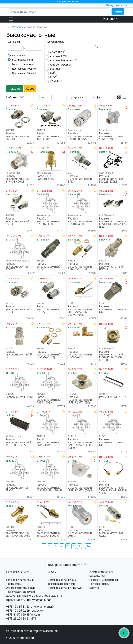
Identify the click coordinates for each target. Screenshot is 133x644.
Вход (109, 5)
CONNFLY (56, 81)
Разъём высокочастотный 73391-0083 (49, 400)
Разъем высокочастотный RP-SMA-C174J (49, 354)
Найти (118, 11)
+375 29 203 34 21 (18, 619)
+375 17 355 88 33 (18, 607)
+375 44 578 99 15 (18, 615)
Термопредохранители (61, 584)
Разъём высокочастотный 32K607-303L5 (49, 221)
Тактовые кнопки (99, 584)
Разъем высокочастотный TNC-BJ (17, 488)
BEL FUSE (56, 69)
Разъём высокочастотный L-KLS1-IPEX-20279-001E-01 (113, 356)
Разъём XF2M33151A (19, 397)
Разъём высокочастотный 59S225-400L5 (111, 179)
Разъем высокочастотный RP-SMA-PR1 (80, 354)
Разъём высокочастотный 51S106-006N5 (80, 136)
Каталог (111, 18)
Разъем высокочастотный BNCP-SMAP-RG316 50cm (80, 444)
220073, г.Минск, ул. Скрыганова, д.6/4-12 (34, 596)
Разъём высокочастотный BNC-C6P (17, 309)
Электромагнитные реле (21, 588)
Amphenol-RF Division (64, 60)
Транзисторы (14, 584)
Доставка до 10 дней (24, 69)
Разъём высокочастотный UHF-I (80, 533)
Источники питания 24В (20, 580)
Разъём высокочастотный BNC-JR (111, 267)
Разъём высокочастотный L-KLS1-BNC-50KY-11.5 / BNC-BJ (113, 223)
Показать (15, 89)
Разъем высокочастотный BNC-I (49, 267)
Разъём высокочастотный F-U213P (113, 533)
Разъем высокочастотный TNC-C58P (49, 136)
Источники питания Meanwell (65, 588)
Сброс (30, 89)
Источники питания (18, 572)
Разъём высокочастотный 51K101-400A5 (17, 179)
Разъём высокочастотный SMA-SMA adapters (18, 533)
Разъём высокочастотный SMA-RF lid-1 (49, 442)
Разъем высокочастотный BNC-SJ (49, 309)
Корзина (121, 5)
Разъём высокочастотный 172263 (17, 267)
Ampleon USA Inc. (61, 65)
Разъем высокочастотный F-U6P (113, 309)
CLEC (54, 77)
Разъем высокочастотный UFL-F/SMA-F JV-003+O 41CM (80, 311)
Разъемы (17, 27)
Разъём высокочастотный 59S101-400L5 (80, 221)
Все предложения (22, 60)
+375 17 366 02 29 (18, 611)
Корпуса (94, 588)
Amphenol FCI (59, 56)
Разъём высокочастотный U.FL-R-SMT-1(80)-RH (50, 488)
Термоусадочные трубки (21, 592)
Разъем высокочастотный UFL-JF (111, 442)
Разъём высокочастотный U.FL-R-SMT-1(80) (80, 400)
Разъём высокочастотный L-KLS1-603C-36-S (19, 442)
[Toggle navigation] (11, 19)
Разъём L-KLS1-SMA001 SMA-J (47, 177)
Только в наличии (22, 64)
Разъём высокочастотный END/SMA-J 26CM (49, 533)
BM (53, 73)
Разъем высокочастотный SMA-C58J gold (80, 267)
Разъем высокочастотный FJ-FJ (19, 354)
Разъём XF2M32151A (113, 397)
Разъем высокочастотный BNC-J (80, 179)
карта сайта (83, 564)
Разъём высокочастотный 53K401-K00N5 (111, 136)
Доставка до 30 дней (24, 73)
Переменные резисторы (104, 580)
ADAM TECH (57, 52)
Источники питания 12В (62, 580)
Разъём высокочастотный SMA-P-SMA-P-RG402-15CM (113, 489)
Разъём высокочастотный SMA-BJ (17, 136)
